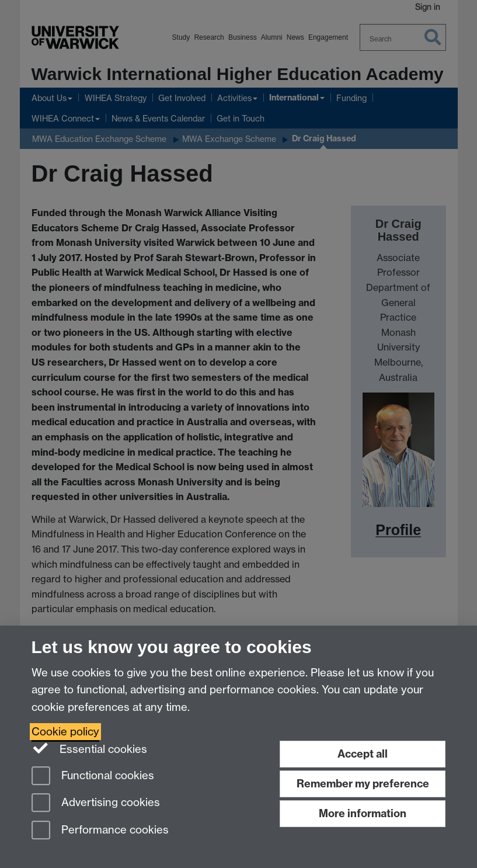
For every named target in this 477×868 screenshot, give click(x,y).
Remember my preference (363, 784)
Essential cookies (90, 748)
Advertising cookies (96, 803)
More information (363, 813)
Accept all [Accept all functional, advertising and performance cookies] (363, 754)
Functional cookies (93, 777)
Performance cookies (100, 831)
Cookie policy (65, 732)
